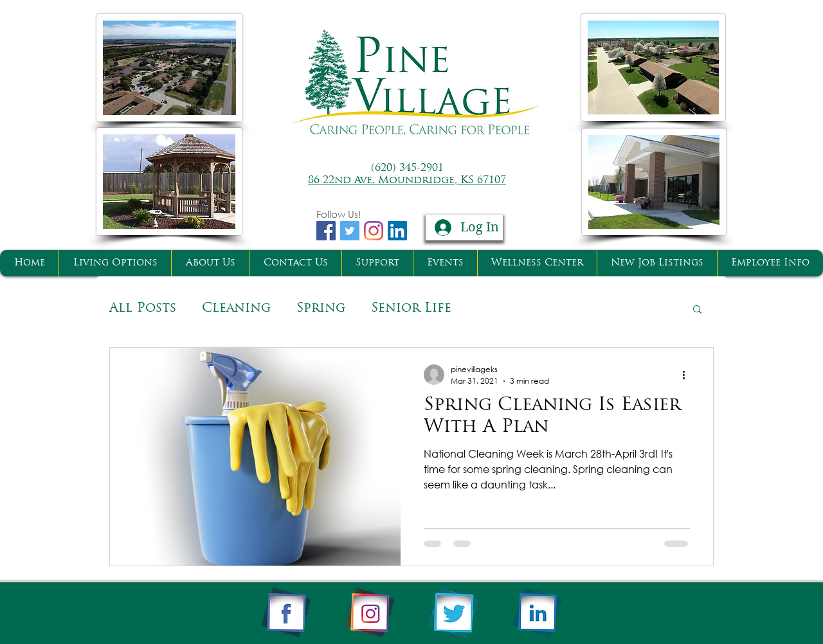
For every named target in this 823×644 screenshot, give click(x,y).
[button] (697, 310)
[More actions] (688, 375)
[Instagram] (374, 231)
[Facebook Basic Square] (326, 231)
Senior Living (527, 309)
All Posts (143, 309)
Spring (321, 309)
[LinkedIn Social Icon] (397, 231)
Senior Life (411, 309)
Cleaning (236, 309)
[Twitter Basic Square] (350, 231)
